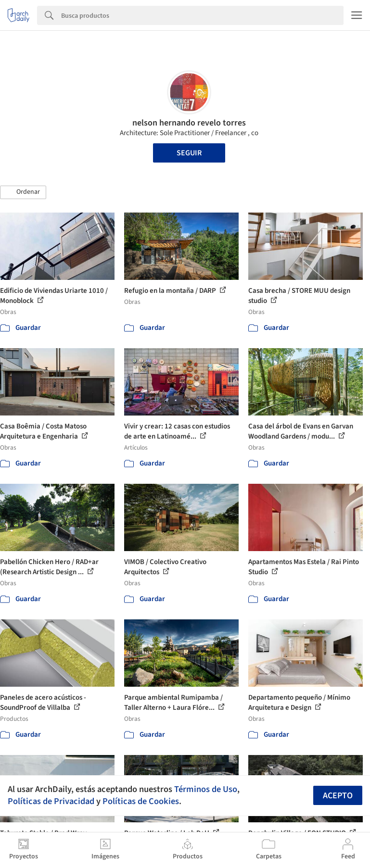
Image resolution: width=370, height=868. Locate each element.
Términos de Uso (206, 789)
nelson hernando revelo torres (189, 123)
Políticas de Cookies (141, 801)
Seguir (189, 153)
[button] (23, 192)
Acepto (338, 796)
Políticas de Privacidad (51, 801)
